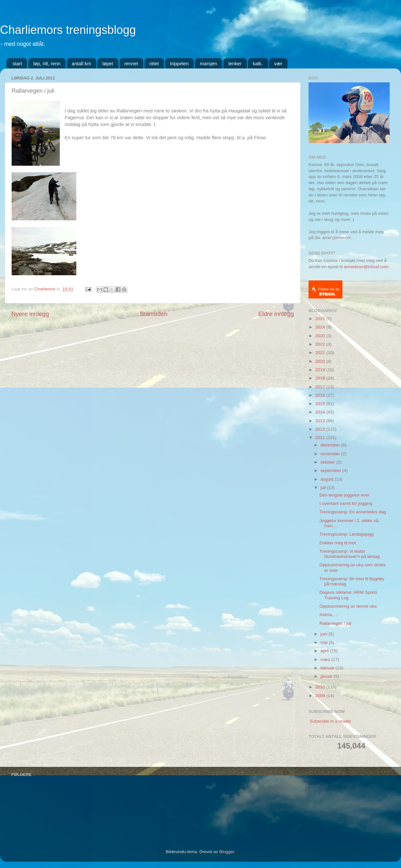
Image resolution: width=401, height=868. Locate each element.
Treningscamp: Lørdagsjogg (347, 534)
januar (327, 676)
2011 (321, 438)
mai (325, 642)
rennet (131, 63)
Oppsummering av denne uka (348, 606)
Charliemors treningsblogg (68, 30)
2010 (321, 687)
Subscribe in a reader (331, 721)
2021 (321, 353)
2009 (321, 696)
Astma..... (329, 615)
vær (278, 63)
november (331, 454)
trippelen (179, 63)
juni (325, 634)
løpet (108, 63)
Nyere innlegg (30, 314)
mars (326, 659)
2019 (321, 370)
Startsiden (154, 314)
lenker (235, 63)
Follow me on (329, 292)
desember (331, 445)
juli (324, 488)
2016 (321, 395)
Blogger (227, 852)
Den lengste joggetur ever (345, 495)
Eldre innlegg (276, 314)
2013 (321, 421)
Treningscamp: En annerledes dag (353, 512)
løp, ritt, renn (47, 63)
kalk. (258, 63)
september (331, 471)
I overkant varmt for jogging (346, 503)
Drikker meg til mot (338, 543)
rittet (154, 63)
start (17, 63)
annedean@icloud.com (366, 267)
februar (328, 668)
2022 (321, 344)
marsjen (208, 63)
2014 (321, 412)
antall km (81, 63)
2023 (321, 336)
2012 (321, 429)
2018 (321, 378)
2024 (321, 327)
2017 (321, 387)
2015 (321, 404)
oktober (328, 462)
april (325, 651)
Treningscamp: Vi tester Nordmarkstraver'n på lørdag (350, 554)
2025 (321, 319)
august (328, 479)
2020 (321, 361)
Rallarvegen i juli (336, 623)
